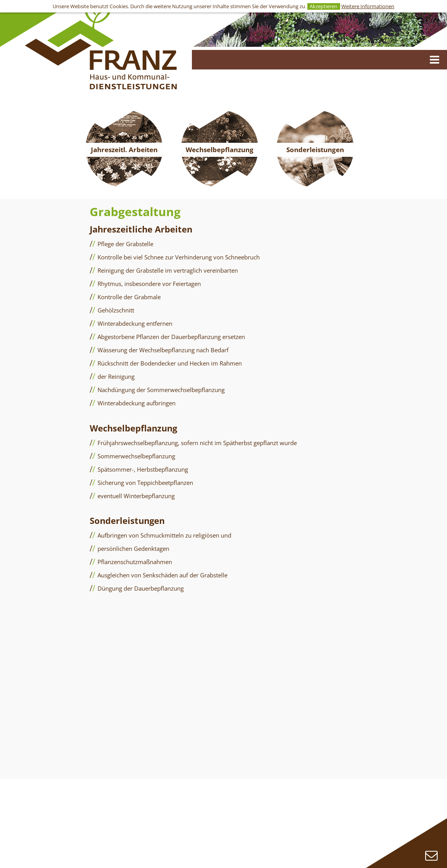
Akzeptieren (324, 6)
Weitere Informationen (368, 6)
